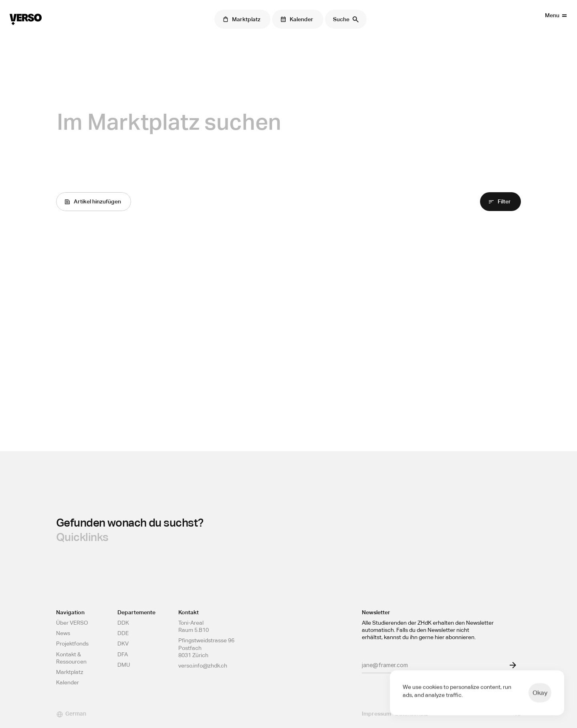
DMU (124, 665)
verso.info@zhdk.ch (203, 666)
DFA (123, 654)
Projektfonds (72, 644)
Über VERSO (72, 623)
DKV (123, 644)
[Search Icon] (346, 19)
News (63, 633)
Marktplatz (70, 672)
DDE (123, 633)
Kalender (68, 682)
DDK (123, 623)
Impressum (376, 714)
